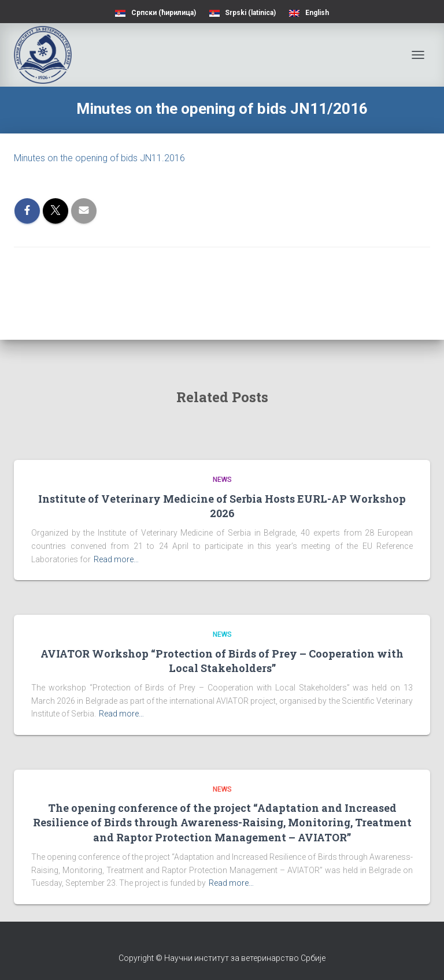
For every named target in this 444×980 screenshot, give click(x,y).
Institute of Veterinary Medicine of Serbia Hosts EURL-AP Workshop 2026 (222, 506)
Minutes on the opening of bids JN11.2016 (99, 158)
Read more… (116, 559)
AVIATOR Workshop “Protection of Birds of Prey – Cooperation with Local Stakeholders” (222, 661)
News (222, 480)
